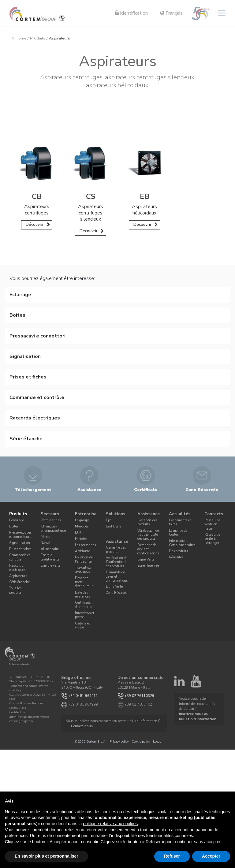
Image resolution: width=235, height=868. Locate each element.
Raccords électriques (17, 568)
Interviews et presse (85, 615)
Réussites (176, 557)
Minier (46, 537)
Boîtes (14, 526)
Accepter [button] (211, 856)
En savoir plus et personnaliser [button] (47, 856)
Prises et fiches (20, 549)
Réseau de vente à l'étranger (212, 539)
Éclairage (17, 520)
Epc (109, 520)
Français (171, 13)
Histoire (81, 539)
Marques (82, 526)
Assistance (117, 541)
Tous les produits (15, 590)
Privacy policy (119, 741)
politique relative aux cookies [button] (110, 824)
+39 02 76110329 (139, 696)
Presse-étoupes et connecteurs (20, 535)
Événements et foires (180, 522)
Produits (38, 38)
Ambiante (82, 551)
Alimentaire (50, 549)
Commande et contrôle (20, 557)
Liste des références (82, 594)
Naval (46, 543)
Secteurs (50, 514)
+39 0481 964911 (83, 696)
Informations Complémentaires (182, 543)
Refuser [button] (172, 856)
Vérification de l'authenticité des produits (117, 562)
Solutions (116, 514)
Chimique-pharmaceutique (53, 528)
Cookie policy (141, 741)
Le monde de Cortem (178, 533)
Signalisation (20, 543)
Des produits (178, 551)
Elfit (78, 533)
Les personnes (85, 545)
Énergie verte (50, 566)
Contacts (214, 514)
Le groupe (82, 520)
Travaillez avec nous (83, 570)
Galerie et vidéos (82, 625)
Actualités (180, 514)
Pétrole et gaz (51, 520)
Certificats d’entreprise (84, 605)
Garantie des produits (116, 549)
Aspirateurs (18, 576)
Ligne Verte (114, 587)
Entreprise (86, 514)
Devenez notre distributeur (84, 582)
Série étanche (19, 582)
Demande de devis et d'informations (117, 576)
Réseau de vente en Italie (212, 524)
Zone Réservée (117, 593)
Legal (157, 741)
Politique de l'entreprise (84, 559)
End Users (114, 526)
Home (21, 38)
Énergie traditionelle (50, 557)
